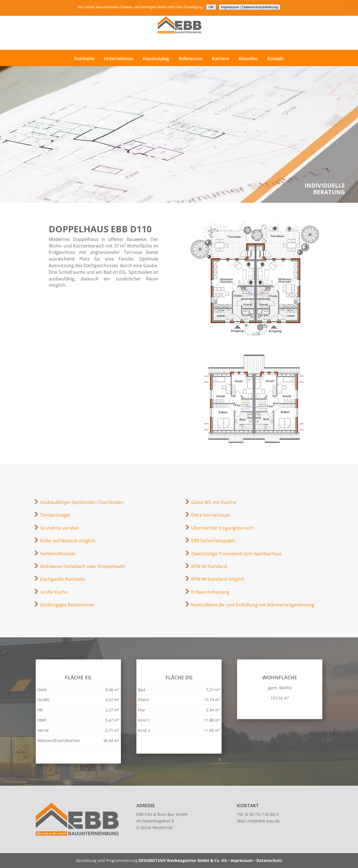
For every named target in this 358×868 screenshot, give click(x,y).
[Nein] (351, 8)
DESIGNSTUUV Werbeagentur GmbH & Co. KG (183, 860)
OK (211, 7)
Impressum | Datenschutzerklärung (250, 7)
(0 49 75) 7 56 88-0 (262, 814)
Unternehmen (119, 59)
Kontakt (276, 59)
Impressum (242, 860)
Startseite (84, 59)
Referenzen (190, 59)
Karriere (220, 59)
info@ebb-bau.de (264, 821)
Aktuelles (248, 59)
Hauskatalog (156, 59)
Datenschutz (269, 860)
